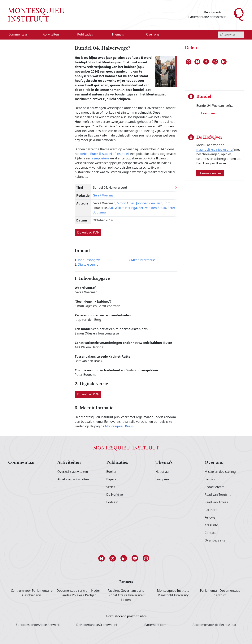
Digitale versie (88, 265)
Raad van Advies (216, 502)
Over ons (214, 463)
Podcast (112, 502)
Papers (111, 479)
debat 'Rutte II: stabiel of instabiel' (105, 154)
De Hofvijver (115, 495)
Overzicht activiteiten (73, 472)
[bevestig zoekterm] (221, 35)
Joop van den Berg (149, 203)
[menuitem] (20, 35)
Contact (210, 533)
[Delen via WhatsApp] (215, 62)
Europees (162, 479)
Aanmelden (210, 173)
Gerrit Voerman (104, 196)
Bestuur (210, 479)
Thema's (164, 463)
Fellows (210, 518)
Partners (211, 510)
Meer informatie (143, 260)
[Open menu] (63, 35)
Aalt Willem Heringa (123, 208)
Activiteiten (69, 463)
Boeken (112, 472)
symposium (100, 158)
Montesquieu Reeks (119, 426)
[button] (104, 558)
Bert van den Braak (152, 208)
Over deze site (215, 541)
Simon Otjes (126, 203)
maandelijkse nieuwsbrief (215, 150)
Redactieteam (215, 487)
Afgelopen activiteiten (73, 479)
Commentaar (22, 463)
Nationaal (162, 472)
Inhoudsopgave (89, 260)
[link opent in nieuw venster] (88, 234)
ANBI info (211, 525)
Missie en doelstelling (220, 472)
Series (111, 487)
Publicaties (117, 463)
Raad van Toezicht (218, 495)
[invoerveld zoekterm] (231, 35)
